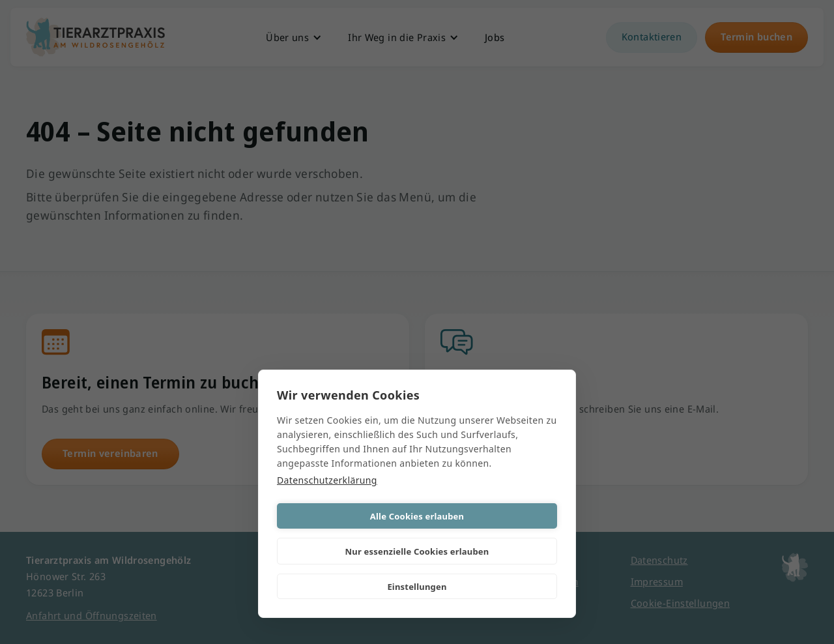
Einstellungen (417, 587)
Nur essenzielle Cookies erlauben (417, 551)
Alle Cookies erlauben (417, 516)
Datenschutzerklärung (327, 480)
